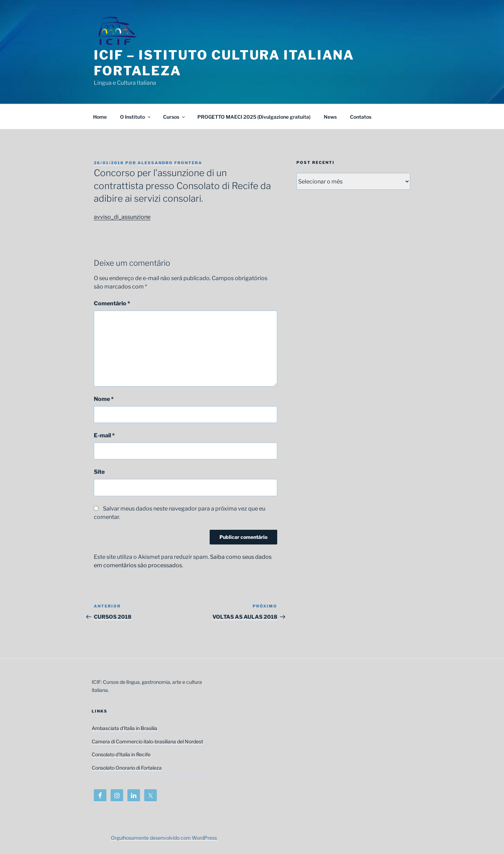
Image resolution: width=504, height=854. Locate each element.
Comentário (112, 303)
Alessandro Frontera (170, 163)
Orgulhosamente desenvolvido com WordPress (164, 838)
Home (100, 117)
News (330, 117)
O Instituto (136, 117)
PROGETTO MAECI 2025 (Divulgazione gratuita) (254, 117)
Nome (104, 399)
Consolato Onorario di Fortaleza (127, 768)
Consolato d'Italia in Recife (121, 754)
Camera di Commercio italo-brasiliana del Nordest (147, 741)
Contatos (361, 117)
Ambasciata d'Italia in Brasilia (124, 728)
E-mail (104, 435)
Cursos (174, 117)
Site (99, 472)
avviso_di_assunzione (122, 217)
